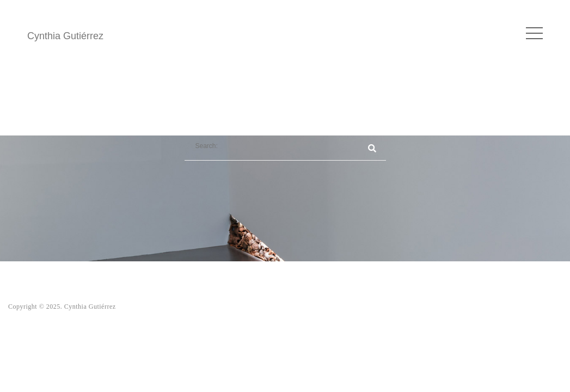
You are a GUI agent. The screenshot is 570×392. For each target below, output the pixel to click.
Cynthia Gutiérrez (65, 36)
